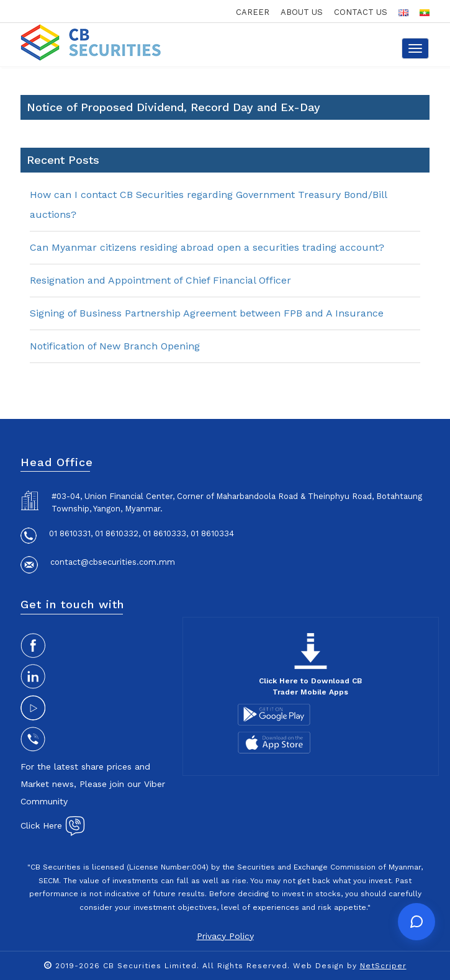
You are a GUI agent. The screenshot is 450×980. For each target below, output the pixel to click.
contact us (361, 12)
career (253, 12)
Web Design (318, 966)
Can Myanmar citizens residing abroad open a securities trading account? (207, 247)
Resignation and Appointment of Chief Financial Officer (160, 280)
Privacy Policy (225, 936)
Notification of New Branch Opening (115, 346)
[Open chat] (416, 922)
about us (302, 12)
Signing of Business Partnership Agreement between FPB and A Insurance (207, 313)
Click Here (53, 825)
